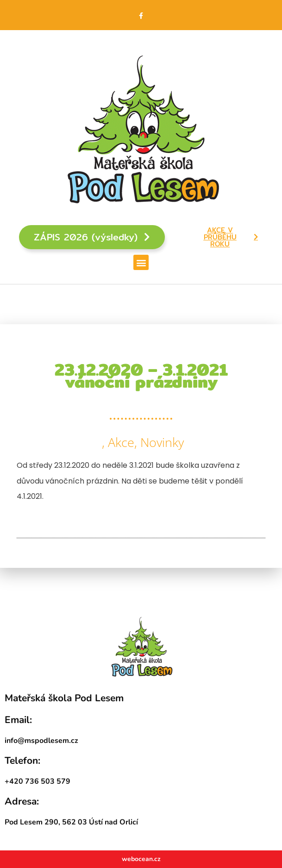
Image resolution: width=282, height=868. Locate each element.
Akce (121, 442)
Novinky (162, 442)
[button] (141, 262)
